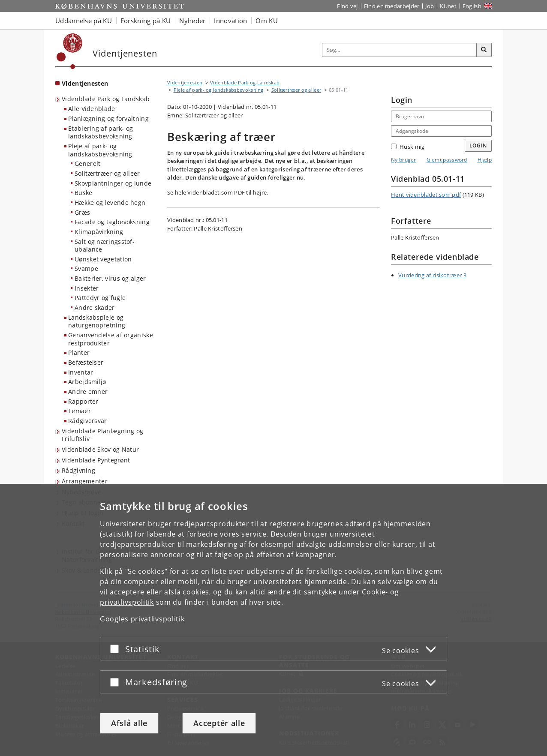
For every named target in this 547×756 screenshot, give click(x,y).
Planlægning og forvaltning (108, 118)
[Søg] (484, 50)
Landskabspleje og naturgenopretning (97, 321)
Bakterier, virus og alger (110, 278)
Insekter (87, 288)
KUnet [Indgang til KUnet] (448, 6)
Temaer (80, 411)
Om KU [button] (267, 21)
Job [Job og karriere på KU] (430, 6)
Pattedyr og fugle (100, 298)
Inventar (81, 372)
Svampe (86, 268)
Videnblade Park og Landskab (106, 99)
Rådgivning (78, 470)
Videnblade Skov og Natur (100, 449)
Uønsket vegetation (103, 259)
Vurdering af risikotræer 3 (432, 275)
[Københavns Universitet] (70, 51)
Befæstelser (86, 362)
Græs (82, 212)
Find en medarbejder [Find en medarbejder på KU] (392, 6)
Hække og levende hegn (110, 202)
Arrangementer (85, 481)
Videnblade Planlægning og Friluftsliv (103, 435)
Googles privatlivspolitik (142, 619)
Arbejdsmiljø (87, 382)
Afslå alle (129, 723)
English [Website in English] (472, 6)
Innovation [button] (230, 21)
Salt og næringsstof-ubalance (105, 246)
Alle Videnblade (92, 109)
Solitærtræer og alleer (107, 173)
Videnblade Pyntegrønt (96, 460)
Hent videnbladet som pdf (426, 195)
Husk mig (408, 147)
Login (478, 145)
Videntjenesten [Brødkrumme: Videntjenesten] (185, 82)
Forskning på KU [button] (146, 21)
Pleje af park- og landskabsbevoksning (100, 150)
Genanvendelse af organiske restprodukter (111, 339)
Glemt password (447, 160)
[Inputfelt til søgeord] (400, 50)
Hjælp (485, 160)
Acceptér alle (219, 723)
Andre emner (88, 391)
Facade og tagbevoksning (112, 222)
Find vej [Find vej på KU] (347, 6)
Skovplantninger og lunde (113, 183)
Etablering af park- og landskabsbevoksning (101, 132)
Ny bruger (404, 160)
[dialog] (273, 620)
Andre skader (95, 307)
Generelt (87, 163)
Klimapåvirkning (99, 232)
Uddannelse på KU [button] (84, 21)
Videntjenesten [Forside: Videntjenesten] (85, 83)
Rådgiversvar (88, 421)
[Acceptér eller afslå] (117, 649)
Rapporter (83, 401)
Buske (84, 193)
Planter (79, 352)
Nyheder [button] (192, 21)
